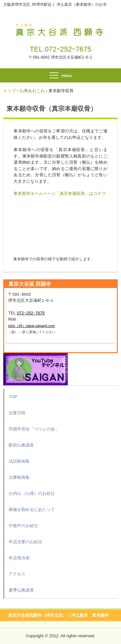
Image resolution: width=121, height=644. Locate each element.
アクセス (17, 574)
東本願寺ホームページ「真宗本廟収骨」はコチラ (60, 193)
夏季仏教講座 (21, 590)
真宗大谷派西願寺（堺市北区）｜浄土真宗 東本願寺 (58, 615)
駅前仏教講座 (21, 445)
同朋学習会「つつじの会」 (34, 429)
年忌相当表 (19, 558)
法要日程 (17, 413)
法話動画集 (19, 461)
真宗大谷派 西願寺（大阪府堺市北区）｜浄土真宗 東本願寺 (60, 28)
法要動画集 (19, 477)
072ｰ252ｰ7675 (68, 49)
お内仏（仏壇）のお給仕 (32, 493)
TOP (13, 397)
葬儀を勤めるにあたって (32, 509)
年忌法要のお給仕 (25, 542)
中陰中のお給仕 (23, 526)
